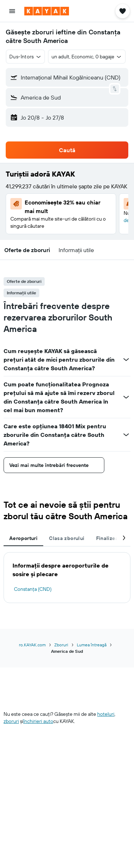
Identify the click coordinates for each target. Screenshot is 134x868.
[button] (12, 11)
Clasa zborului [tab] (67, 538)
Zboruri (61, 645)
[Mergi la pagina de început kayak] (47, 11)
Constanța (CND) (33, 589)
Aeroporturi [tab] (23, 538)
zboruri (11, 721)
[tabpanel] (67, 578)
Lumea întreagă (92, 645)
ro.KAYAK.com (32, 645)
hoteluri (106, 714)
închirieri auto (38, 721)
